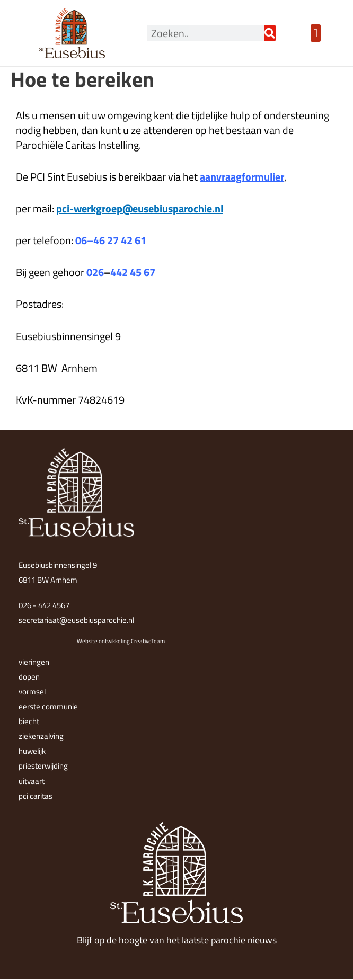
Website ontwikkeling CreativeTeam (121, 641)
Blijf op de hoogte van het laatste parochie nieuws (177, 940)
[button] (316, 33)
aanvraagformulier (242, 177)
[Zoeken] (270, 33)
